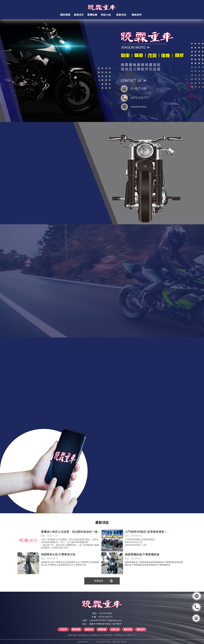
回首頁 (63, 629)
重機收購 (92, 15)
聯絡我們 (137, 15)
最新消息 (122, 15)
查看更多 (104, 581)
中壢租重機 (107, 635)
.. (111, 642)
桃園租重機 (72, 635)
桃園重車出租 (96, 635)
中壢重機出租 (119, 635)
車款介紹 (107, 15)
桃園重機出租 (84, 635)
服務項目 (79, 15)
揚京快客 (92, 642)
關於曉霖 (65, 15)
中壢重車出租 (131, 635)
